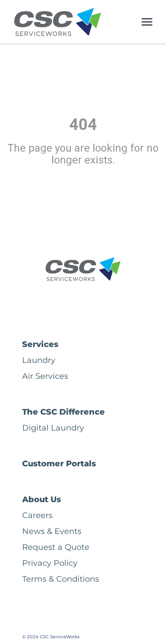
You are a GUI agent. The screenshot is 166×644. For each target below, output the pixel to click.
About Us (42, 499)
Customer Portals (59, 464)
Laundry (39, 360)
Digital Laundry (53, 428)
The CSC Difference (64, 412)
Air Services (45, 376)
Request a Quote (56, 547)
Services (40, 344)
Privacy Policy (50, 563)
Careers (37, 515)
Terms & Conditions (61, 579)
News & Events (52, 531)
